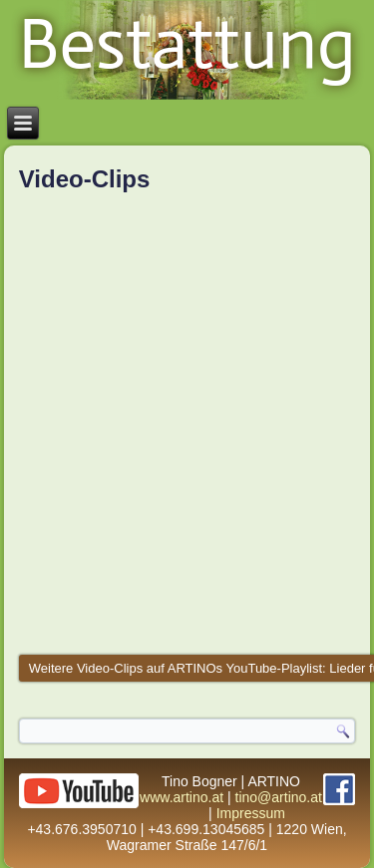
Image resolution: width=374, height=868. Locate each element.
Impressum (251, 813)
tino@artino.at (279, 797)
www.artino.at (182, 797)
